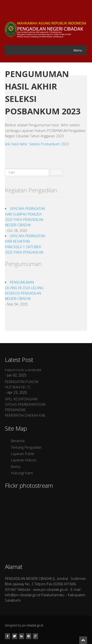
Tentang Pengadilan (26, 447)
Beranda (18, 441)
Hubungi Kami (22, 473)
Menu (78, 50)
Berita (16, 467)
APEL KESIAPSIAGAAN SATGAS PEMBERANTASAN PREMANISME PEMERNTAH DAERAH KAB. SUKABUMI (25, 411)
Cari (56, 172)
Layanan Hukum (24, 460)
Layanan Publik (23, 454)
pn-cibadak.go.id (33, 625)
